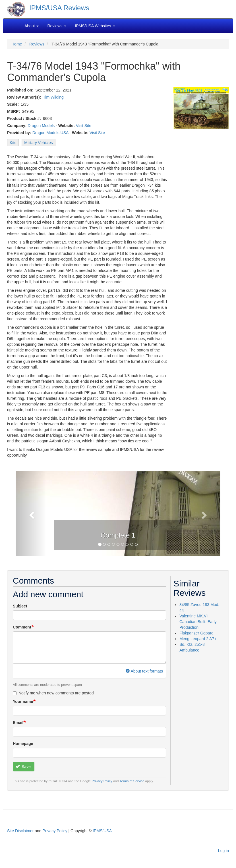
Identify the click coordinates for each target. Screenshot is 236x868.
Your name (23, 702)
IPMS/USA (102, 831)
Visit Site (84, 126)
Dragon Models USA (50, 133)
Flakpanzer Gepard (196, 633)
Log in (223, 851)
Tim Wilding (53, 97)
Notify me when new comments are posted (53, 693)
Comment (22, 627)
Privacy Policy (102, 781)
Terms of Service (132, 781)
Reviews (37, 44)
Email (18, 723)
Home (17, 44)
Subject (20, 606)
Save (23, 767)
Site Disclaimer (20, 831)
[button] (31, 513)
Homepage (23, 744)
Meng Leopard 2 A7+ (198, 639)
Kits (13, 143)
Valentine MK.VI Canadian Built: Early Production (198, 622)
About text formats (144, 671)
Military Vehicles (38, 143)
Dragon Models (41, 126)
